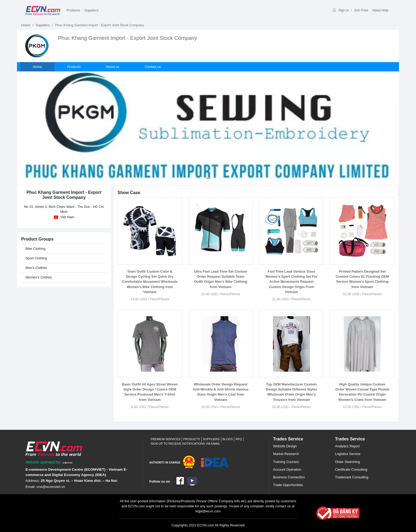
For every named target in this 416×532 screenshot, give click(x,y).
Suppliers (91, 10)
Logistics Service (348, 454)
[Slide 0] (208, 178)
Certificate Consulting (351, 469)
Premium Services (166, 439)
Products (73, 10)
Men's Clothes (36, 268)
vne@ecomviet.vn (51, 487)
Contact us (153, 67)
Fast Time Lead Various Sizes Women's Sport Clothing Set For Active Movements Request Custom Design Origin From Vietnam (291, 282)
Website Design (285, 446)
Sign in (341, 10)
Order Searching (348, 462)
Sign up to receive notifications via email (185, 444)
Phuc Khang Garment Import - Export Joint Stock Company (127, 38)
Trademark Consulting (352, 477)
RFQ (239, 439)
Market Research (286, 454)
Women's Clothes (39, 277)
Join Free (361, 10)
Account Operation (287, 469)
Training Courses (286, 462)
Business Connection (289, 477)
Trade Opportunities (288, 485)
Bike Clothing (35, 249)
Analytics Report (347, 446)
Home (26, 25)
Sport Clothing (36, 258)
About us (113, 67)
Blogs (228, 439)
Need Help (380, 10)
